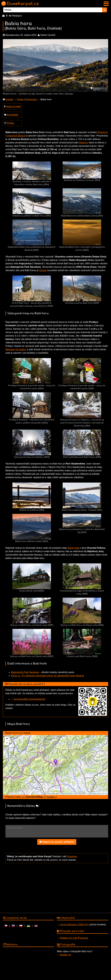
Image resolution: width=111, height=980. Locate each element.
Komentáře (13, 115)
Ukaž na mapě (13, 106)
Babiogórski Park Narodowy (25, 672)
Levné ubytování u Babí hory (74, 925)
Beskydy (83, 143)
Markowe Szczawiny (16, 349)
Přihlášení (15, 16)
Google (51, 797)
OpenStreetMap (67, 794)
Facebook (72, 856)
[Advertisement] (57, 888)
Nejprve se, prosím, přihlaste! (57, 842)
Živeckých (103, 132)
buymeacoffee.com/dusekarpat (29, 699)
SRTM (76, 794)
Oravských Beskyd (16, 136)
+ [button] (7, 739)
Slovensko (32, 99)
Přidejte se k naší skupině (74, 938)
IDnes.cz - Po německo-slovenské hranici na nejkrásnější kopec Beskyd (48, 676)
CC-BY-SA (103, 794)
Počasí (10, 123)
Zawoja (43, 270)
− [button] (7, 743)
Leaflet (49, 794)
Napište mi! (65, 955)
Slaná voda (73, 548)
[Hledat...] (53, 10)
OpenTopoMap (93, 794)
